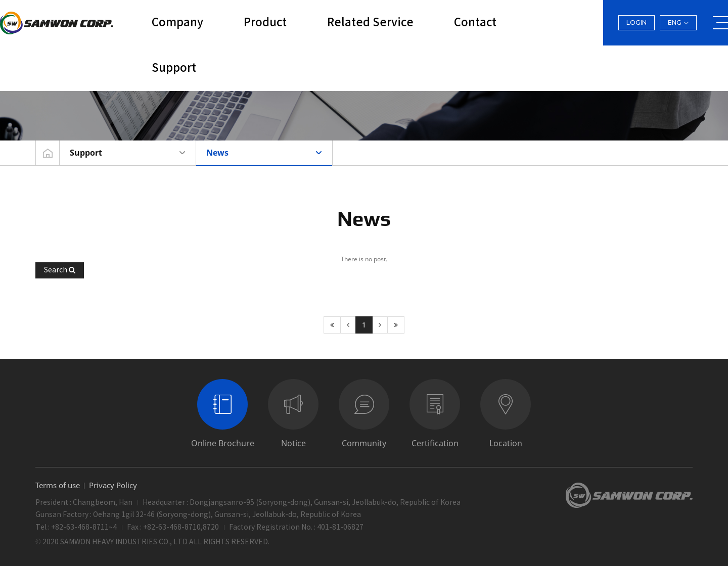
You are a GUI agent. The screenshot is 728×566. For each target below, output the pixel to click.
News (217, 153)
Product (265, 23)
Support (174, 68)
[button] (60, 270)
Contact (475, 23)
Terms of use (58, 485)
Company (177, 23)
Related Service (370, 23)
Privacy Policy (113, 485)
